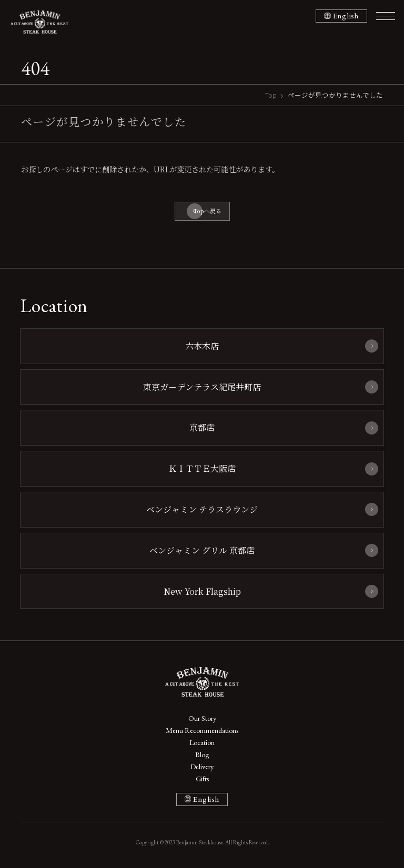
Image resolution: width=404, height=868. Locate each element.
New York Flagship (202, 591)
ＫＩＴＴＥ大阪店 (202, 468)
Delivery (202, 767)
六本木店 (202, 346)
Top (271, 95)
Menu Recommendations (202, 730)
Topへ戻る (208, 211)
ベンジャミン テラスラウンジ (202, 509)
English (346, 16)
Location (202, 742)
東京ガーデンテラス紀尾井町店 (202, 387)
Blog (202, 755)
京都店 (202, 427)
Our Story (202, 718)
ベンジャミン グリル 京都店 (202, 550)
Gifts (202, 779)
